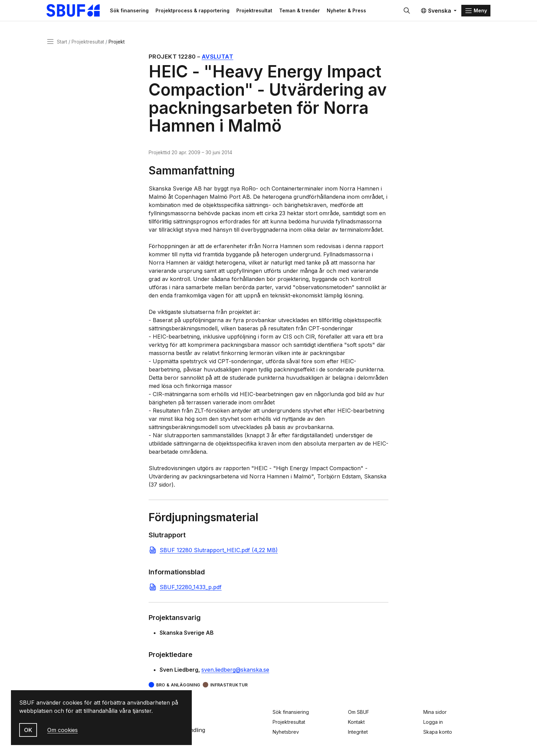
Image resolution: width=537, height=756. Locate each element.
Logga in (433, 722)
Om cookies (63, 730)
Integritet (358, 732)
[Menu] (476, 11)
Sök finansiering (291, 712)
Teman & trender (303, 11)
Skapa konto (438, 732)
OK (28, 730)
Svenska (436, 11)
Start (62, 42)
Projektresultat (258, 11)
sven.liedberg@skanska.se (235, 671)
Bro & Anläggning (178, 686)
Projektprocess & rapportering (196, 11)
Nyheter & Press (350, 11)
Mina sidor (435, 712)
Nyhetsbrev (286, 732)
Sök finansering (133, 11)
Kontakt (356, 722)
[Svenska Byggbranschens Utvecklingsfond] (78, 11)
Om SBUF (359, 712)
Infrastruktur (229, 686)
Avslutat (217, 58)
